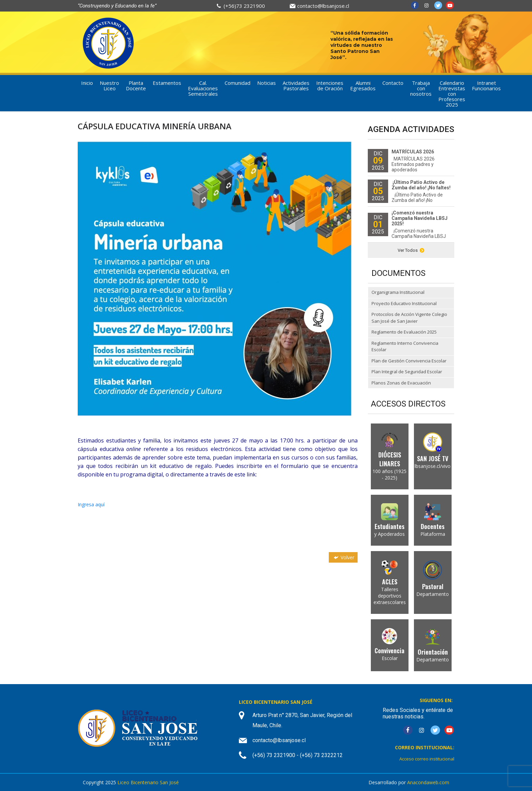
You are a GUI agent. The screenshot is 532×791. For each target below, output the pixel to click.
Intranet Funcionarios (486, 86)
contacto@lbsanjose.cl (323, 6)
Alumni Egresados (363, 86)
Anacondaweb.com (428, 782)
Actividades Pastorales (296, 86)
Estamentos (167, 83)
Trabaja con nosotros (421, 88)
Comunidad (237, 83)
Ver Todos (411, 250)
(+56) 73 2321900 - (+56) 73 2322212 (298, 755)
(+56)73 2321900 (244, 6)
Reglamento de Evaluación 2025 (404, 332)
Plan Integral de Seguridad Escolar (407, 372)
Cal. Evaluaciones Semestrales (203, 88)
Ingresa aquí (91, 504)
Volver (343, 557)
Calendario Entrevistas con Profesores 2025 (452, 94)
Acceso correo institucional (427, 759)
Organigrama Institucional (398, 292)
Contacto (393, 83)
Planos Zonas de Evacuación (401, 383)
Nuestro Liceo (109, 86)
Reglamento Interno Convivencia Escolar (405, 346)
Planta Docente (136, 86)
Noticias (267, 83)
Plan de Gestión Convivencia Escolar (409, 361)
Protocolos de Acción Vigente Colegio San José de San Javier (409, 318)
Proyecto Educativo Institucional (404, 303)
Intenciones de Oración (330, 86)
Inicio (87, 83)
